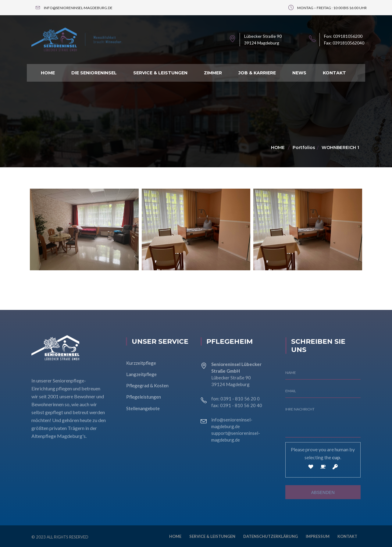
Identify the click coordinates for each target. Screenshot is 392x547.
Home (278, 147)
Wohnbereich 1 (340, 147)
